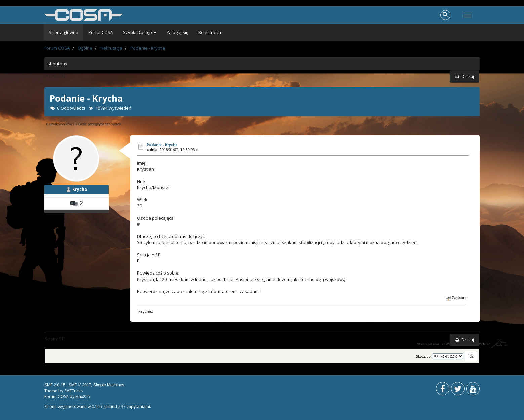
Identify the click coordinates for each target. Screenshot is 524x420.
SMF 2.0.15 (55, 385)
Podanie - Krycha (162, 145)
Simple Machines (109, 385)
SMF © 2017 (80, 385)
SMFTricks (73, 391)
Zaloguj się (177, 32)
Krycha (80, 189)
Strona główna (64, 32)
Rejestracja (210, 32)
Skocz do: (424, 356)
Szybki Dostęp (140, 32)
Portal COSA (101, 32)
